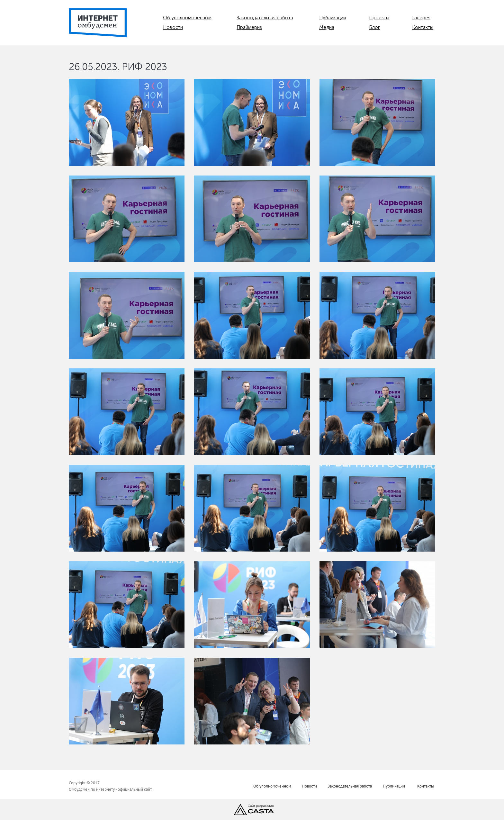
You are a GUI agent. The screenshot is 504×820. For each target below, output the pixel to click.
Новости (173, 27)
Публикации (333, 18)
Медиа (327, 27)
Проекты (379, 18)
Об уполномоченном (187, 18)
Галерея (421, 18)
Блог (374, 27)
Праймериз (249, 27)
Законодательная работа (265, 18)
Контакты (423, 27)
